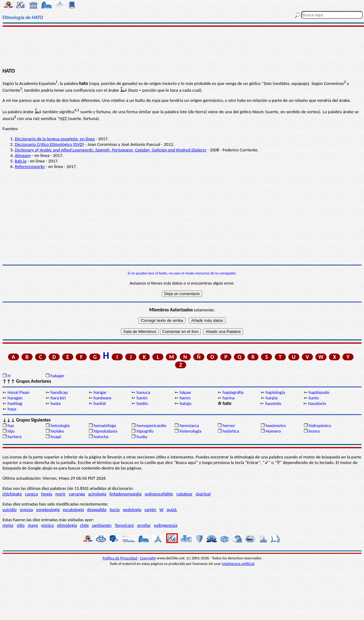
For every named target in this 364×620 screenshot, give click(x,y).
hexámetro (276, 426)
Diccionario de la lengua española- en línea (55, 139)
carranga (77, 494)
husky (142, 437)
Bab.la (21, 161)
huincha (101, 437)
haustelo (273, 403)
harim (185, 398)
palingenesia (166, 525)
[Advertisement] (182, 47)
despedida (97, 510)
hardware (102, 398)
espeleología (48, 510)
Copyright (148, 558)
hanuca (143, 392)
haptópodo (319, 392)
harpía (272, 398)
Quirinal (203, 494)
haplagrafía (233, 392)
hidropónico (320, 426)
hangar (100, 392)
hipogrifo (145, 431)
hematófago (105, 426)
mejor (8, 525)
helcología (60, 426)
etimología (67, 525)
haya (12, 409)
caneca (31, 494)
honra (314, 431)
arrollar (144, 525)
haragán (15, 398)
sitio (21, 525)
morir (61, 494)
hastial (100, 403)
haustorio (317, 403)
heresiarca (189, 426)
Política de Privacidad (120, 558)
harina (228, 398)
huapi (56, 437)
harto (314, 398)
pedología (132, 510)
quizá (172, 510)
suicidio (10, 510)
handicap (59, 392)
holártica (231, 431)
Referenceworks (30, 166)
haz (11, 426)
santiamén (102, 525)
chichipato (12, 494)
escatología (73, 510)
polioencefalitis (159, 494)
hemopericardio (152, 426)
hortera (14, 437)
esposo (26, 510)
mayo (33, 525)
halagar (57, 376)
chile (84, 525)
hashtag (15, 403)
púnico (48, 525)
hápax (185, 392)
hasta (56, 403)
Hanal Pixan (18, 392)
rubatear (184, 494)
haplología (275, 392)
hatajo (186, 403)
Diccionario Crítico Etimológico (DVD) (49, 144)
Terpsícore (124, 525)
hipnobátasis (105, 431)
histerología (191, 431)
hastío (142, 403)
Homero (273, 431)
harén (142, 398)
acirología (97, 494)
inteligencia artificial (238, 564)
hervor (229, 426)
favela (47, 494)
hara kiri (58, 398)
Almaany (23, 155)
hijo (11, 431)
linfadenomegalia (126, 494)
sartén (150, 510)
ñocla (115, 510)
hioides (57, 431)
